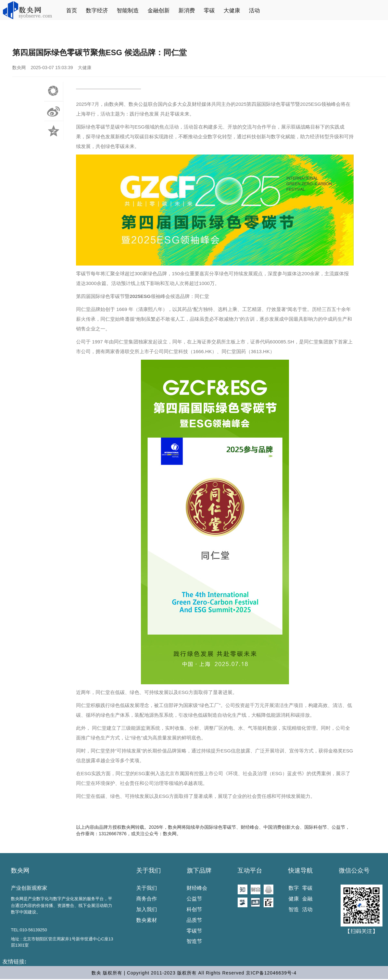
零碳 (209, 11)
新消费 (187, 11)
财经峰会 (197, 888)
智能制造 (128, 11)
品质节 (194, 920)
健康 (294, 899)
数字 (294, 888)
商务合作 (147, 899)
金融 (307, 899)
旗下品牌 (199, 870)
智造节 (194, 941)
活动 (255, 11)
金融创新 (159, 11)
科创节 (194, 909)
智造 (294, 909)
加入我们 (147, 909)
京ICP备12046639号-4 (271, 973)
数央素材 (147, 920)
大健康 (232, 11)
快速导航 (301, 870)
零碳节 (194, 931)
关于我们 (149, 870)
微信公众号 (354, 870)
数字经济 (97, 11)
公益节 (194, 899)
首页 (72, 11)
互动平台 (250, 870)
